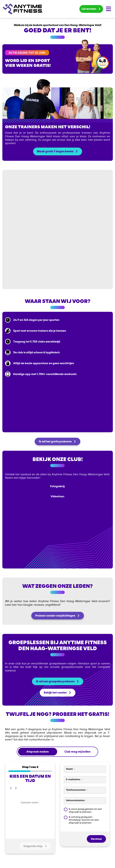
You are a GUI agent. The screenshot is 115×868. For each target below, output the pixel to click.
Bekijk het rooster (55, 693)
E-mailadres (74, 780)
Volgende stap (35, 846)
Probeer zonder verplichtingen (55, 616)
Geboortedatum (76, 801)
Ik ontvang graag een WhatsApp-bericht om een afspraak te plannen (84, 820)
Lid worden (89, 9)
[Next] (16, 788)
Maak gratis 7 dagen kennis (55, 151)
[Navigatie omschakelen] (108, 9)
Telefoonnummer (77, 790)
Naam (70, 769)
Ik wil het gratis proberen (55, 441)
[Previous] (11, 788)
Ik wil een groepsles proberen (55, 681)
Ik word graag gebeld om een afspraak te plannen (85, 811)
